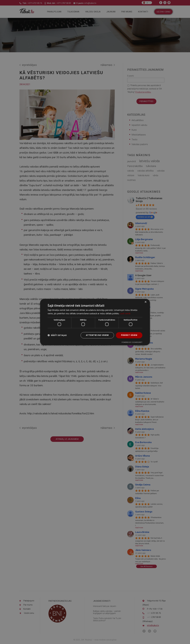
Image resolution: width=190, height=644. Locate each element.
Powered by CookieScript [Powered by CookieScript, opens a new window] (132, 342)
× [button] (145, 302)
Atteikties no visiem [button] (97, 335)
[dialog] (95, 322)
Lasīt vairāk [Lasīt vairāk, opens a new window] (125, 313)
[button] (57, 335)
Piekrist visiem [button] (129, 335)
